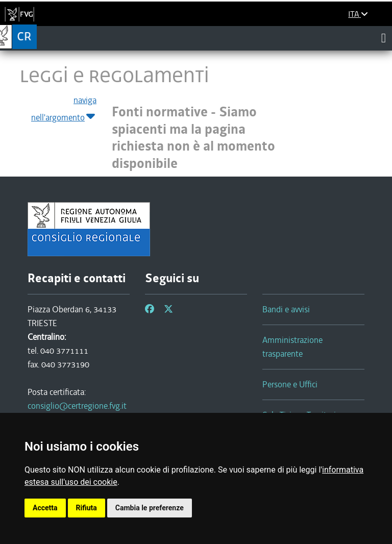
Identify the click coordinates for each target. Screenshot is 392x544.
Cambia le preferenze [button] (150, 508)
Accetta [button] (45, 508)
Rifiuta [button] (87, 508)
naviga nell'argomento (64, 109)
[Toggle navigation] (384, 38)
